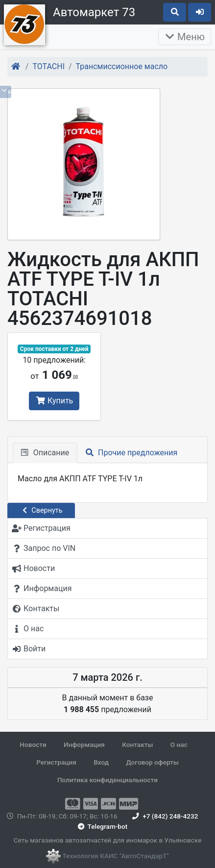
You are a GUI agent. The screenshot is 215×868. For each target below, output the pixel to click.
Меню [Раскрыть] (185, 37)
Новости (33, 744)
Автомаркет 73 (94, 12)
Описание (45, 453)
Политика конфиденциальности (107, 780)
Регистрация (56, 762)
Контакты (137, 744)
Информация (84, 744)
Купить (54, 401)
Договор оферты (152, 762)
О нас (179, 744)
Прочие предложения (131, 453)
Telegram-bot (102, 826)
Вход (101, 762)
